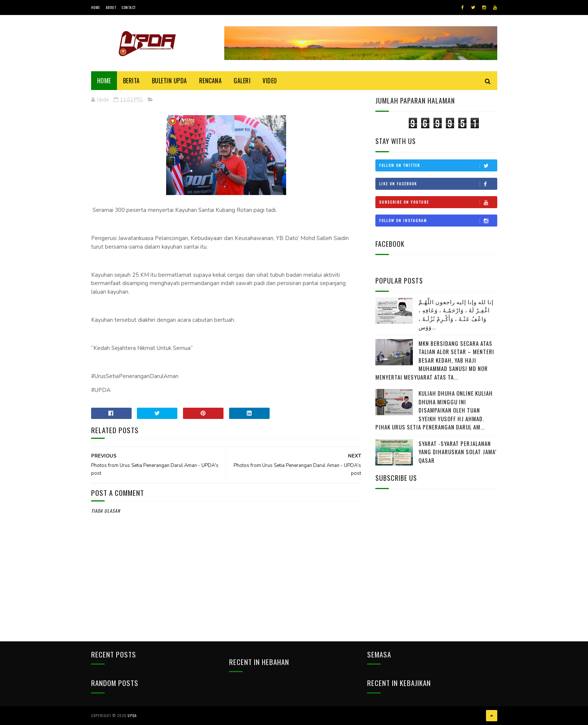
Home (96, 7)
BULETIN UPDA (169, 81)
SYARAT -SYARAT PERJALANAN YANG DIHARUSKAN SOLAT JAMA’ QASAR (457, 452)
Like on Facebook (438, 184)
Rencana (211, 81)
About (111, 7)
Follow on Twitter (438, 165)
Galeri (242, 81)
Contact (129, 7)
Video (270, 81)
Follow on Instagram (438, 221)
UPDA (132, 715)
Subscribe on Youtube (438, 202)
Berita (131, 81)
